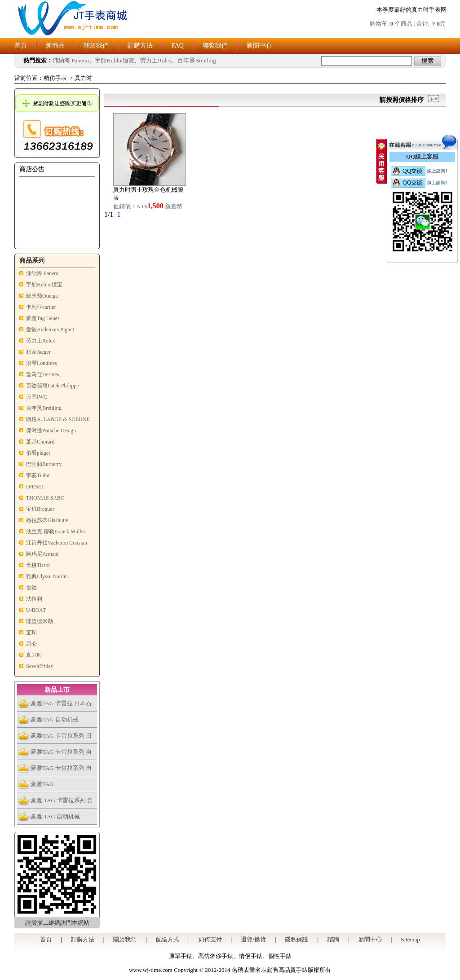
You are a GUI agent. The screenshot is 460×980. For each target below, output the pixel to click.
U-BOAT (36, 610)
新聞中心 (259, 46)
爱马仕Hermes (42, 374)
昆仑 (31, 644)
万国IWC (37, 397)
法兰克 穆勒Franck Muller (56, 532)
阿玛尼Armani (42, 554)
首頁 (21, 46)
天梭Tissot (38, 565)
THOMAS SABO (45, 498)
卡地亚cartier (41, 307)
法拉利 (34, 599)
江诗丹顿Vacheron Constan (57, 543)
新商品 (55, 46)
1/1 (109, 214)
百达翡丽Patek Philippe (53, 386)
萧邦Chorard (40, 442)
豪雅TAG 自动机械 (55, 719)
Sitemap (410, 939)
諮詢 (333, 939)
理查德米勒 (40, 621)
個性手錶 (280, 956)
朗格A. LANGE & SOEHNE (58, 419)
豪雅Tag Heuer (43, 318)
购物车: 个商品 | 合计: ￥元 (408, 24)
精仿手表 (55, 78)
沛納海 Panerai (71, 60)
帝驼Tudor (38, 475)
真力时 (83, 78)
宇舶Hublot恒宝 (44, 285)
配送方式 (168, 939)
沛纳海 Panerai (43, 273)
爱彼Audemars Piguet (50, 330)
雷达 (31, 588)
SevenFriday (40, 666)
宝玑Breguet (40, 509)
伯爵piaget (38, 453)
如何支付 (210, 939)
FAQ (178, 46)
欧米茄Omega (42, 296)
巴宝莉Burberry (44, 464)
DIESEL (35, 487)
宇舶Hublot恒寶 (115, 60)
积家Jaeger (38, 352)
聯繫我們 (215, 46)
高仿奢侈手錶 (216, 956)
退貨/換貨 (253, 939)
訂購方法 (140, 46)
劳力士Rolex (156, 60)
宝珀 (31, 633)
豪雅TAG (42, 784)
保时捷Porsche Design (51, 431)
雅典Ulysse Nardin (47, 576)
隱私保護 (296, 939)
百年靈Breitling (197, 60)
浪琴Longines (42, 363)
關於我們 (96, 46)
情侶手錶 (251, 956)
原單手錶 (181, 956)
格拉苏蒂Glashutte (47, 520)
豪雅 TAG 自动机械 (55, 816)
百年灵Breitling (44, 408)
